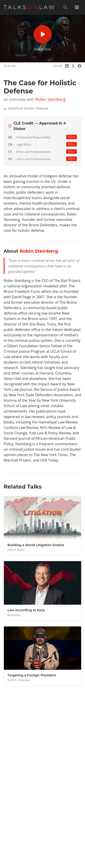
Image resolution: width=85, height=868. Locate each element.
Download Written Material (26, 108)
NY (11, 159)
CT (11, 152)
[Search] (66, 7)
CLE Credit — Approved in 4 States (37, 126)
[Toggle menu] (77, 7)
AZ (11, 137)
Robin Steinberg (50, 99)
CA (11, 144)
